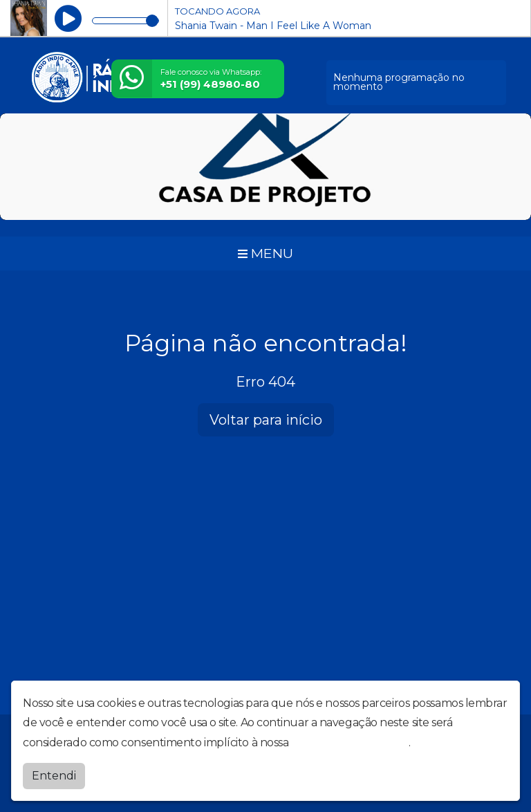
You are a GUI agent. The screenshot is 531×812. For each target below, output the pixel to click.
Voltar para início (266, 420)
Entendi (54, 776)
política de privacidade (350, 742)
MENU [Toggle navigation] (265, 253)
